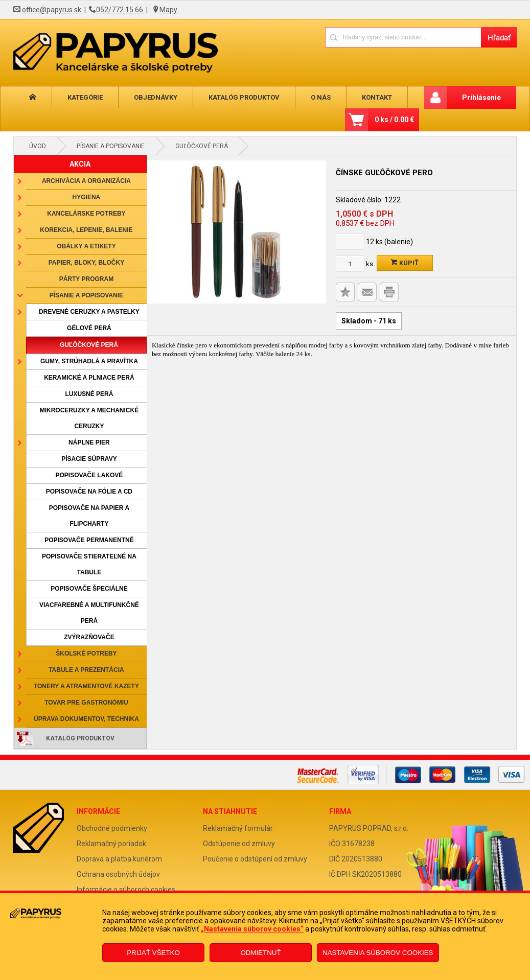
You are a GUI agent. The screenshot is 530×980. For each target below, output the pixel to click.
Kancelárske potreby (86, 214)
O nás (299, 97)
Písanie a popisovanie (111, 146)
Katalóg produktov (227, 97)
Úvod (38, 146)
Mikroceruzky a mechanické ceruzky (89, 418)
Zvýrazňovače (89, 637)
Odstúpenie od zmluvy (239, 844)
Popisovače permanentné (89, 540)
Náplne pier (89, 442)
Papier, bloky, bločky (86, 263)
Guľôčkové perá (202, 146)
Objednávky (144, 97)
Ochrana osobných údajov (118, 874)
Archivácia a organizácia (86, 181)
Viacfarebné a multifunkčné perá (89, 613)
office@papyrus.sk (52, 10)
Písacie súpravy (89, 459)
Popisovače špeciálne (89, 589)
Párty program (86, 279)
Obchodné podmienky (112, 828)
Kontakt (350, 97)
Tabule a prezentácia (86, 670)
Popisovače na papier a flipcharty (89, 516)
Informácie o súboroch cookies (126, 890)
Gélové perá (89, 328)
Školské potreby (86, 654)
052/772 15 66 (120, 10)
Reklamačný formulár (238, 828)
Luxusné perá (89, 394)
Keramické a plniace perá (89, 378)
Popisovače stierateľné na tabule (89, 564)
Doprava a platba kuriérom (119, 859)
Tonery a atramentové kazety (86, 686)
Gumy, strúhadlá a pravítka (89, 361)
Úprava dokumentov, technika (86, 719)
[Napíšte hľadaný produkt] (403, 37)
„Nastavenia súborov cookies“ (252, 929)
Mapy (168, 10)
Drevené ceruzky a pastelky (89, 312)
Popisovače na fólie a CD (89, 492)
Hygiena (87, 197)
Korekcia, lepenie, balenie (86, 230)
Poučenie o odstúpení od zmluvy (255, 859)
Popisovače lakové (89, 475)
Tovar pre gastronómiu (86, 703)
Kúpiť (405, 263)
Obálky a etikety (86, 246)
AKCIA (80, 164)
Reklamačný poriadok (111, 844)
